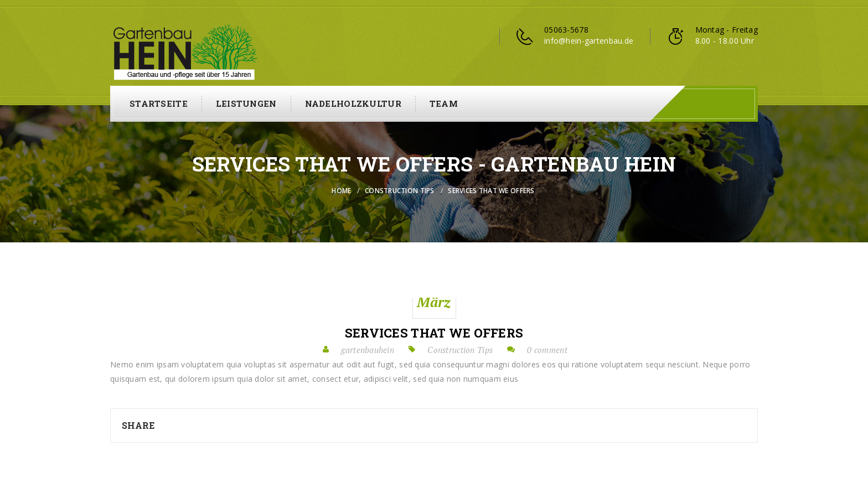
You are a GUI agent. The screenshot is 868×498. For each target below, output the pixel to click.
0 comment (547, 350)
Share (138, 425)
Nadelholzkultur (353, 103)
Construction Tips (400, 191)
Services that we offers (434, 333)
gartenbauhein (368, 350)
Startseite (159, 103)
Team (444, 103)
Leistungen (246, 103)
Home (341, 191)
